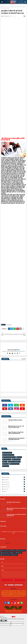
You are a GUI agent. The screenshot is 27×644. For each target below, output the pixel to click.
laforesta (14, 491)
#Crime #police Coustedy (9, 455)
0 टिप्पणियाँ (23, 359)
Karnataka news (14, 484)
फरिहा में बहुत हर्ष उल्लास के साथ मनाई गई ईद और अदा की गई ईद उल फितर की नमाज (16, 439)
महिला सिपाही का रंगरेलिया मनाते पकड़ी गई (15, 420)
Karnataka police (14, 487)
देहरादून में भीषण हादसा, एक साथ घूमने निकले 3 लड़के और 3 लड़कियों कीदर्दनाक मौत (16, 433)
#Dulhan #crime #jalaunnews (10, 457)
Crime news (7, 7)
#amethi (20, 457)
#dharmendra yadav (15, 464)
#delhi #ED (6, 464)
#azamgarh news (7, 459)
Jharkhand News (14, 477)
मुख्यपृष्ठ (2, 7)
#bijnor (5, 462)
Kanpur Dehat (14, 480)
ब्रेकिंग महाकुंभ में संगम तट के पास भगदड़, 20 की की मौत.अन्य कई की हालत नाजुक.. (16, 427)
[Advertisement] (13, 631)
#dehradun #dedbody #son (15, 462)
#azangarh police (17, 459)
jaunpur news (14, 489)
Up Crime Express (13, 350)
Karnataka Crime (14, 482)
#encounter (6, 466)
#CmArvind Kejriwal (8, 453)
